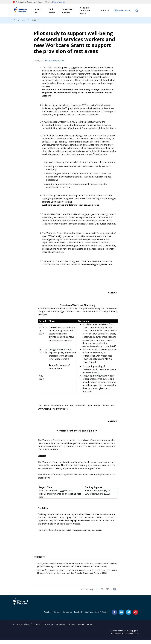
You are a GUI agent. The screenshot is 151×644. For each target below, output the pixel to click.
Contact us (67, 616)
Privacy (37, 628)
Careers (57, 616)
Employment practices (68, 11)
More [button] (105, 11)
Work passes (52, 11)
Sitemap (71, 628)
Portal (122, 11)
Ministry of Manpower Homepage (24, 11)
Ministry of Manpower (22, 607)
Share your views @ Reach (96, 616)
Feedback (78, 616)
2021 (34, 20)
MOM (74, 70)
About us (38, 11)
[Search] (137, 11)
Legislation (61, 628)
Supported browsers (86, 628)
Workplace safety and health (85, 11)
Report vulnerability (21, 628)
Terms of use (48, 628)
